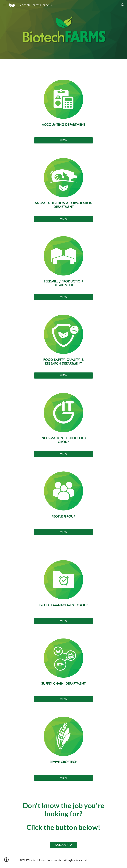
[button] (4, 5)
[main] (63, 816)
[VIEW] (63, 140)
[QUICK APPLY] (63, 845)
